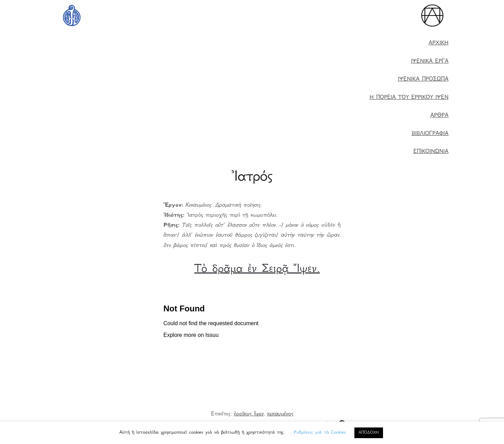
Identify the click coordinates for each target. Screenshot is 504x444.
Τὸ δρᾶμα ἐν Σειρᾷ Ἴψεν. (257, 269)
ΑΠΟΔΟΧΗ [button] (369, 433)
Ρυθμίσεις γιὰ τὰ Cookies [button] (320, 433)
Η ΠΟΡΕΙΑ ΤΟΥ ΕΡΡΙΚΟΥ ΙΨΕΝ (409, 98)
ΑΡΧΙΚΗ (439, 43)
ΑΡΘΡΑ (439, 116)
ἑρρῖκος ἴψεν (249, 414)
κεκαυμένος (280, 414)
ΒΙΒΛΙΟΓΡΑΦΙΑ (430, 134)
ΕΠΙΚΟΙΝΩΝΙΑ (431, 152)
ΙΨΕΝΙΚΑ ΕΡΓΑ (430, 61)
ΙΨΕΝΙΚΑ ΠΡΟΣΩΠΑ (423, 79)
